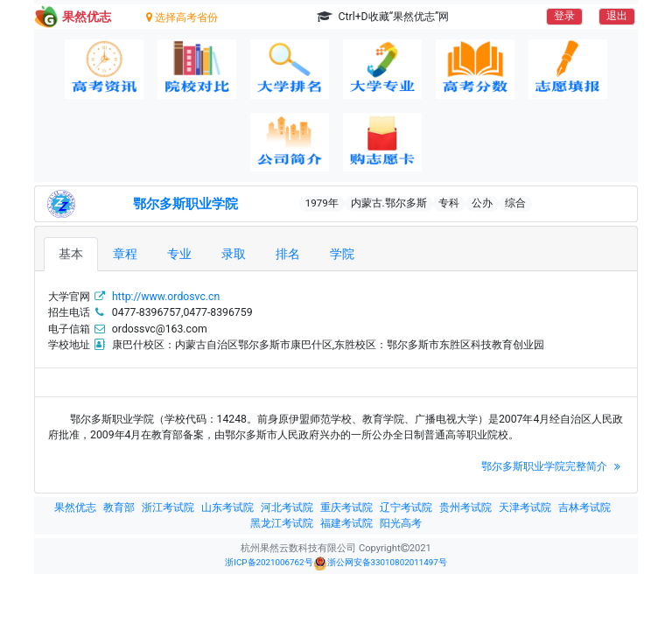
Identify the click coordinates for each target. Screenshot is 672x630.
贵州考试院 (465, 507)
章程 (125, 254)
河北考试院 (287, 507)
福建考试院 (346, 523)
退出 (617, 16)
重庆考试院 (346, 507)
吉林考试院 (584, 507)
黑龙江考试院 (282, 523)
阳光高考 (401, 523)
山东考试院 (227, 507)
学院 (342, 254)
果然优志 (75, 507)
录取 (234, 254)
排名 (288, 254)
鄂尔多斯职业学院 (185, 204)
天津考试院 (525, 507)
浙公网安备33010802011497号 (380, 563)
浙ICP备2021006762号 (269, 562)
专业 (179, 254)
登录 (564, 16)
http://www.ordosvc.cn (166, 297)
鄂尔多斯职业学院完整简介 (553, 466)
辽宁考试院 (406, 507)
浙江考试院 (168, 507)
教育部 (119, 507)
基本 (71, 254)
